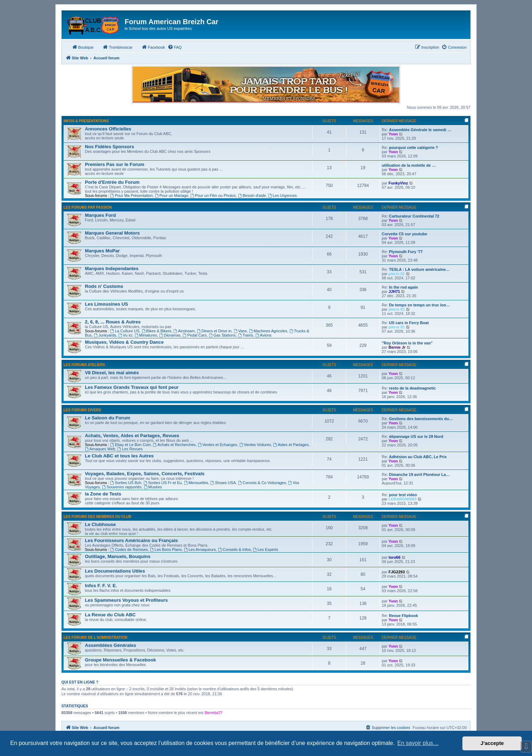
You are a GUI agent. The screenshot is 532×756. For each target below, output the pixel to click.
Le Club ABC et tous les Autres (119, 456)
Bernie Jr (397, 347)
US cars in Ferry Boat (409, 323)
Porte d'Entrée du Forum (112, 182)
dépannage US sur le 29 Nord (416, 436)
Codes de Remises (129, 549)
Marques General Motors (112, 233)
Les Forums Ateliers (84, 365)
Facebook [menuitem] (153, 47)
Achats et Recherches (174, 445)
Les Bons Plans (166, 549)
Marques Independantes (112, 269)
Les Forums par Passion (88, 207)
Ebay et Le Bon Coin (131, 445)
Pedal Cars (194, 335)
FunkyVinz (398, 183)
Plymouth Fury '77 (406, 252)
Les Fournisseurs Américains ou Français (131, 540)
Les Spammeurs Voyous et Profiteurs (126, 600)
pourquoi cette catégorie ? (413, 148)
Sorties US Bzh (126, 483)
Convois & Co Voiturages (262, 483)
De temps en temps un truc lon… (419, 305)
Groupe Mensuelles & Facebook (120, 660)
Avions (264, 335)
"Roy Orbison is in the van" (407, 343)
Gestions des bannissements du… (421, 419)
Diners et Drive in (214, 331)
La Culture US (125, 331)
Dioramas (170, 335)
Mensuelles (196, 483)
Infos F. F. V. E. (101, 586)
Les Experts (265, 549)
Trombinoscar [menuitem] (117, 47)
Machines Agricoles (268, 331)
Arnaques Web (100, 449)
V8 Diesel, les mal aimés (112, 373)
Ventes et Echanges (218, 445)
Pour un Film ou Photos (213, 195)
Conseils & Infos (234, 549)
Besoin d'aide (252, 195)
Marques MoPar (102, 251)
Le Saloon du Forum (107, 418)
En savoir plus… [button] (418, 743)
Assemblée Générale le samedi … (420, 130)
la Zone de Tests (103, 494)
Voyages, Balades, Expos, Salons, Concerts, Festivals (145, 474)
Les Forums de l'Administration (95, 637)
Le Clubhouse (100, 524)
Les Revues (130, 449)
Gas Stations (222, 335)
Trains (246, 335)
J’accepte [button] (492, 743)
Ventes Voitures (255, 445)
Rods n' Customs (104, 286)
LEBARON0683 (403, 499)
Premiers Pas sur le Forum (115, 164)
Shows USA (223, 483)
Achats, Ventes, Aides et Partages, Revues (132, 436)
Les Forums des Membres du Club (97, 517)
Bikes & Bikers (157, 331)
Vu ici (125, 335)
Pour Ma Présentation (132, 195)
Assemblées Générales (110, 645)
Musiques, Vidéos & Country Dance (124, 342)
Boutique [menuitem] (83, 47)
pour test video (403, 495)
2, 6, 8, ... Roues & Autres (113, 322)
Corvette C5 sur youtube (405, 234)
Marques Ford (100, 215)
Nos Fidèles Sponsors (110, 147)
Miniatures (146, 335)
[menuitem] (175, 47)
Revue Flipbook (403, 616)
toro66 (395, 557)
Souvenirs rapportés (122, 487)
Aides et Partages (291, 445)
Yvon (393, 134)
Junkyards (105, 335)
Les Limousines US (107, 304)
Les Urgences (283, 195)
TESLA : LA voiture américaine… (419, 269)
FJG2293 (397, 572)
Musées (153, 487)
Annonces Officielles (108, 129)
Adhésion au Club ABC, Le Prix (418, 457)
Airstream (184, 331)
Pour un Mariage (172, 195)
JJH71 (394, 291)
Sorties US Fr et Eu (163, 483)
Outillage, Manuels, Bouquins (118, 556)
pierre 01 (397, 274)
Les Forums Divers (82, 410)
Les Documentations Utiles (115, 571)
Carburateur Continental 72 (414, 216)
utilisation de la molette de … (409, 165)
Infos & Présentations (86, 121)
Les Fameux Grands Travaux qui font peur (132, 387)
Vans (240, 331)
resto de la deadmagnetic (412, 388)
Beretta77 (213, 713)
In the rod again (403, 287)
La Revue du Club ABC (110, 615)
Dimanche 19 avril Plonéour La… (419, 474)
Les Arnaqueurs (200, 549)
